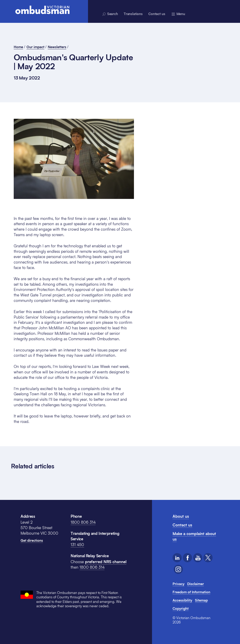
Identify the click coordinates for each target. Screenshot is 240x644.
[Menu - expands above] (178, 14)
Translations (133, 14)
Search (110, 14)
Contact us (157, 14)
